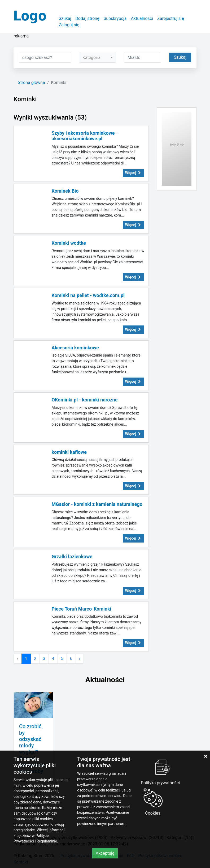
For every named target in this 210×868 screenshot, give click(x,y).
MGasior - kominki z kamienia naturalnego (97, 504)
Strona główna (31, 82)
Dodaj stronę (87, 18)
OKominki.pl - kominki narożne (85, 400)
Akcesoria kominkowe (75, 348)
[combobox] (98, 58)
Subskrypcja (115, 18)
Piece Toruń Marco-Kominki (82, 609)
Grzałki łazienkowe (72, 556)
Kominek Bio (65, 191)
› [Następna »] (80, 659)
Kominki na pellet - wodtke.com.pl (88, 295)
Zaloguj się (69, 25)
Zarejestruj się (171, 18)
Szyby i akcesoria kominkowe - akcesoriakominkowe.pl (85, 136)
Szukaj (65, 18)
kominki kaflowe (69, 452)
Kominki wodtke (69, 243)
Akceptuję (105, 853)
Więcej (134, 173)
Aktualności (142, 18)
